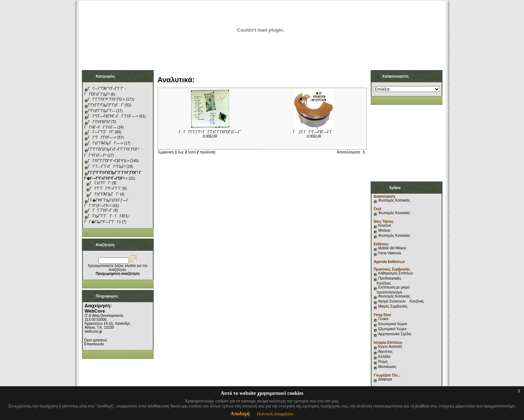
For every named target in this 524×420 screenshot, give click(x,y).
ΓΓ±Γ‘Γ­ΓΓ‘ (100, 183)
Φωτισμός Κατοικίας (394, 200)
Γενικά (383, 319)
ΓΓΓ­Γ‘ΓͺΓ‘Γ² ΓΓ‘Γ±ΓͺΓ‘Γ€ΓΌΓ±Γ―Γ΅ (210, 132)
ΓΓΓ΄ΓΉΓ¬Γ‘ (100, 210)
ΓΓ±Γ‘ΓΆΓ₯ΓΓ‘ (104, 194)
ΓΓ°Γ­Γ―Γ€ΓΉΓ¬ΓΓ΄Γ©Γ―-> (113, 116)
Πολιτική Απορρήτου (275, 414)
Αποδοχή (240, 414)
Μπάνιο (384, 230)
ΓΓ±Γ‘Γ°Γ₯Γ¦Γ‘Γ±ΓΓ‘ (106, 105)
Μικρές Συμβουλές (393, 306)
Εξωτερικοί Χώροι (392, 329)
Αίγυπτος (385, 352)
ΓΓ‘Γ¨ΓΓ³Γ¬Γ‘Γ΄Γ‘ (106, 188)
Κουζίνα (384, 225)
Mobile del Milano (392, 248)
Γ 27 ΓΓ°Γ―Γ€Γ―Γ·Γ (314, 132)
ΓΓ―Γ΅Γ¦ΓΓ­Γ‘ (101, 132)
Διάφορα (385, 379)
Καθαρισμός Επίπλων (395, 273)
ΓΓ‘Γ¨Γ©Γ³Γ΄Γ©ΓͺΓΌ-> (106, 99)
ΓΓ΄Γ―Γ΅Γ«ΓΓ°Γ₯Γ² (107, 167)
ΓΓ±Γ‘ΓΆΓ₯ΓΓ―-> (106, 143)
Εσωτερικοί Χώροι (393, 324)
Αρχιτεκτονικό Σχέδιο (395, 334)
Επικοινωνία (94, 344)
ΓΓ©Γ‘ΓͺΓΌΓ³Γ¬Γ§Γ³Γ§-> (109, 161)
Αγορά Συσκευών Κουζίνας (401, 301)
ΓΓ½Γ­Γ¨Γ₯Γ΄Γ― (102, 111)
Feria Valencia (389, 253)
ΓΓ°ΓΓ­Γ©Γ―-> (102, 137)
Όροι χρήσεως (96, 340)
